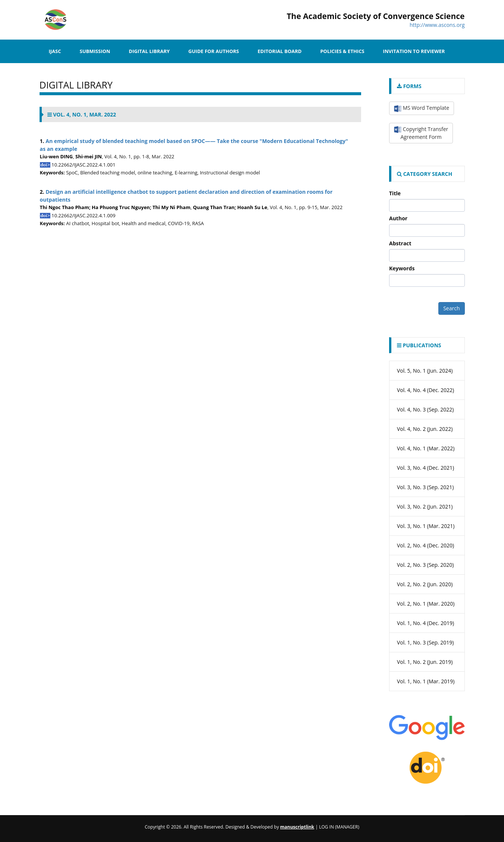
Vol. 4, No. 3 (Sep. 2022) (425, 409)
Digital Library (149, 51)
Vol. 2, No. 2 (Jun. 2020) (425, 584)
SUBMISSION (95, 51)
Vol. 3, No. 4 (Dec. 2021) (425, 468)
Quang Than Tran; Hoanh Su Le (230, 207)
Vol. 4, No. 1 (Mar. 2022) (426, 448)
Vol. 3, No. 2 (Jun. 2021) (425, 507)
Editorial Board (279, 51)
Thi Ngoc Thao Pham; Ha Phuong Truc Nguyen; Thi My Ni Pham (115, 207)
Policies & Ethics (342, 51)
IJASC (55, 51)
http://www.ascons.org (437, 25)
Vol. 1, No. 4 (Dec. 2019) (425, 623)
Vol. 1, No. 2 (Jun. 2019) (425, 662)
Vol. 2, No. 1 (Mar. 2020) (426, 604)
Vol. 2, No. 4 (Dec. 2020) (425, 545)
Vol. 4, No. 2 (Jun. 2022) (425, 429)
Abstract (400, 243)
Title (395, 193)
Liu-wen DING (57, 156)
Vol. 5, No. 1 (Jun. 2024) (425, 371)
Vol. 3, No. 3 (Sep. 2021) (425, 487)
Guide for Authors (214, 51)
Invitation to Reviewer (414, 51)
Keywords (402, 268)
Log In (326, 827)
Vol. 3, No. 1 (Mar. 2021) (426, 526)
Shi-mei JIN (89, 156)
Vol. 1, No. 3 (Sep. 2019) (425, 642)
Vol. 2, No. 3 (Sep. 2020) (425, 565)
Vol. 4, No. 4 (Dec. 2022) (425, 390)
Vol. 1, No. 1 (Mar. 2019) (426, 681)
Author (398, 218)
